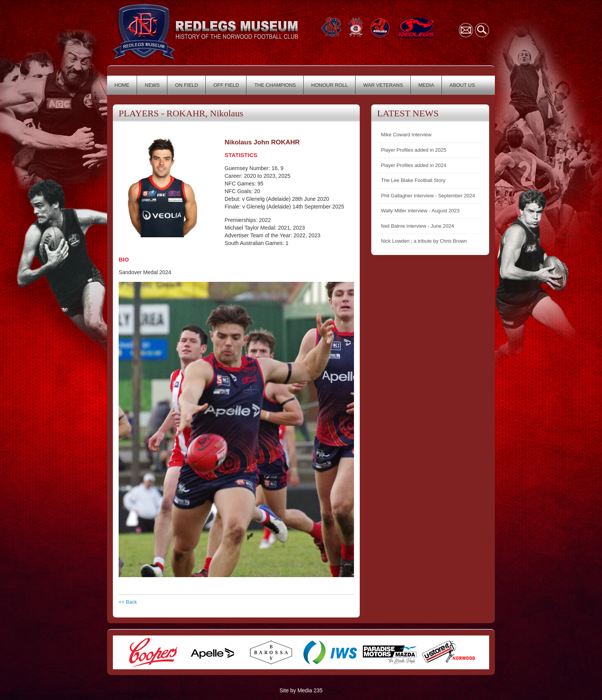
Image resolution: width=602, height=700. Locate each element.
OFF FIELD (226, 85)
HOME (122, 85)
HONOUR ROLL (330, 85)
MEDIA (426, 85)
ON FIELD (187, 85)
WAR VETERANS (383, 85)
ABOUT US (462, 85)
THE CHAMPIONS (275, 85)
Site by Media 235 (301, 690)
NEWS (152, 85)
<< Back (128, 602)
